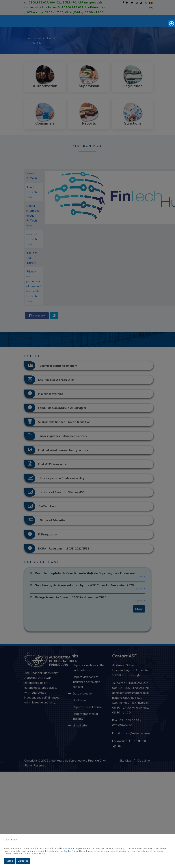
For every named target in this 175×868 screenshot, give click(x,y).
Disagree (23, 861)
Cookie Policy (71, 851)
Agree (9, 861)
